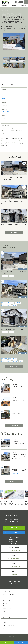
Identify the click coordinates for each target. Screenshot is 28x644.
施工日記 (5, 597)
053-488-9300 (15, 566)
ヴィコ (11, 143)
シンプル (5, 141)
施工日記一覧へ (14, 482)
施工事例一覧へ (14, 367)
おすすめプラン (7, 609)
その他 (4, 118)
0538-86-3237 (15, 574)
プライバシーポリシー (9, 626)
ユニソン (4, 120)
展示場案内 (5, 6)
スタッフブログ (7, 600)
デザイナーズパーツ (19, 143)
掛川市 (15, 305)
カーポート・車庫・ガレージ (8, 205)
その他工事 (15, 205)
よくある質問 (7, 617)
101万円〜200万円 (7, 112)
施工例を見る (14, 233)
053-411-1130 (15, 558)
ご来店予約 (23, 6)
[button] (1, 495)
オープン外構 (5, 138)
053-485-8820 (15, 550)
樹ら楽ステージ (6, 146)
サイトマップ (7, 628)
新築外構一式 (20, 138)
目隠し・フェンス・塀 (22, 205)
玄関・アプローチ (13, 359)
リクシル (4, 121)
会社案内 (5, 611)
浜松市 (4, 99)
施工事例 (14, 6)
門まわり (15, 361)
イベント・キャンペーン (9, 594)
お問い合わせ (14, 532)
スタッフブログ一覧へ (14, 426)
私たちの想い (7, 606)
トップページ (7, 592)
